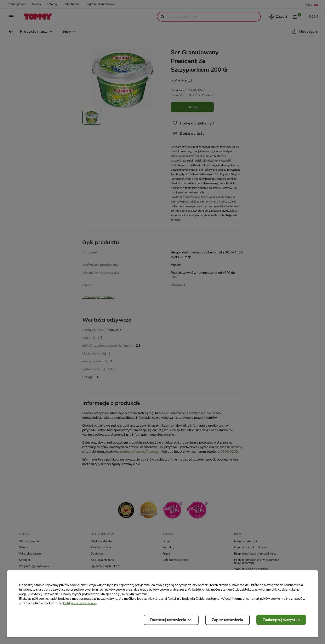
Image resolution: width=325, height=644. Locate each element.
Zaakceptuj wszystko (281, 620)
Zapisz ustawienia (227, 620)
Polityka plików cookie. (80, 603)
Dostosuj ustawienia (171, 620)
